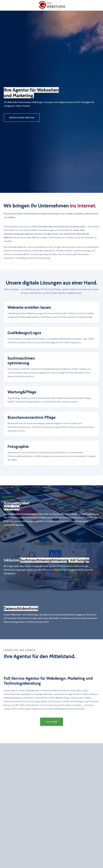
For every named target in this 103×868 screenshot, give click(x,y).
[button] (52, 722)
